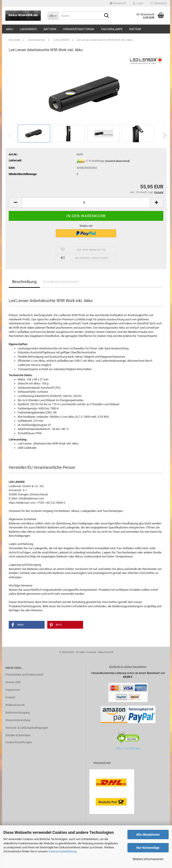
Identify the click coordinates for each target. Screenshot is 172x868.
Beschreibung (24, 282)
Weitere (135, 29)
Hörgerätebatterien (79, 29)
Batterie (50, 29)
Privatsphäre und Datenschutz (24, 675)
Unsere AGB (13, 682)
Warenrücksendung (18, 720)
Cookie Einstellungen (19, 742)
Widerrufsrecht (15, 705)
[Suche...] (53, 16)
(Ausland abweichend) (117, 161)
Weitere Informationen (148, 859)
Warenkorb (118, 3)
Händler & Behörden (18, 735)
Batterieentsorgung (17, 713)
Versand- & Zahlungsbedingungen (27, 728)
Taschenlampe (112, 29)
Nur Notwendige (148, 848)
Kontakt (10, 697)
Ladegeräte (28, 29)
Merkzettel (158, 3)
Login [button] (138, 3)
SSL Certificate (128, 748)
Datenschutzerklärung (62, 851)
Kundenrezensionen (61, 282)
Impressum (13, 690)
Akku (9, 29)
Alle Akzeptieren (148, 835)
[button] (163, 136)
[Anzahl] (86, 203)
